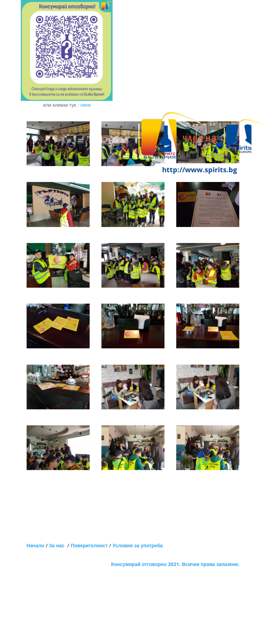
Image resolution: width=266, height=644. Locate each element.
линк (86, 105)
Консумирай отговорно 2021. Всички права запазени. (175, 564)
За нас (58, 545)
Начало (36, 545)
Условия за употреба (138, 545)
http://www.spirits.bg (199, 170)
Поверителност (89, 545)
